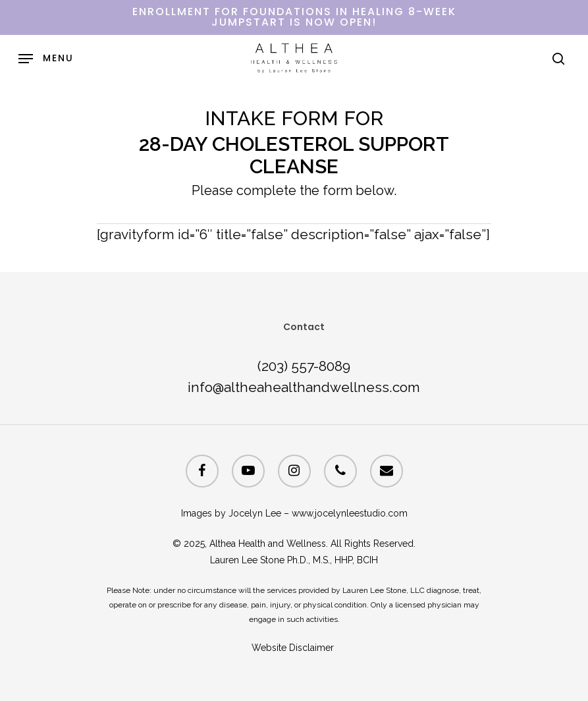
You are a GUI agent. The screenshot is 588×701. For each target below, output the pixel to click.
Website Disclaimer (294, 648)
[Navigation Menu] (46, 59)
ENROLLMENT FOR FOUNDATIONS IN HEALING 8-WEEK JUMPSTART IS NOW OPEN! (294, 17)
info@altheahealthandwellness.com (304, 387)
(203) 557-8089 (304, 366)
